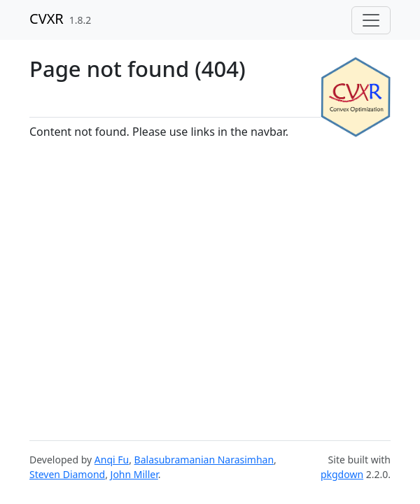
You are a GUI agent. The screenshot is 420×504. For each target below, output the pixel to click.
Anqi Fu (112, 460)
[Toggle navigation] (371, 20)
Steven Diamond (67, 474)
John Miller (134, 474)
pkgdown (342, 474)
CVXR (47, 19)
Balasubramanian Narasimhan (204, 460)
